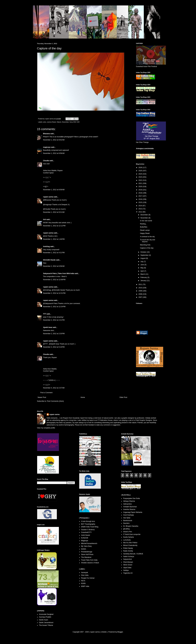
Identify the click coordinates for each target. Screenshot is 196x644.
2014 (141, 206)
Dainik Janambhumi (46, 623)
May (142, 268)
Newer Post (42, 397)
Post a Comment (46, 393)
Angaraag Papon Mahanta (133, 512)
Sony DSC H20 (75, 122)
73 (43, 577)
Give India (85, 575)
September (145, 255)
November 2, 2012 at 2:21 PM (54, 320)
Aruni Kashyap (128, 515)
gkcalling (126, 529)
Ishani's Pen (128, 532)
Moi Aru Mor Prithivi (130, 543)
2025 (141, 171)
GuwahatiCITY (86, 532)
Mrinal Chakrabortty (130, 545)
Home (83, 397)
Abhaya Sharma (129, 501)
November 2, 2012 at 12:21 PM (54, 293)
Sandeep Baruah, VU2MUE (133, 554)
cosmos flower (51, 122)
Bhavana (47, 134)
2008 (141, 294)
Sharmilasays (128, 562)
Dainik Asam (44, 620)
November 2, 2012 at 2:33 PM (54, 334)
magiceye (47, 147)
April (142, 271)
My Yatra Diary (86, 546)
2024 (141, 174)
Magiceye (85, 541)
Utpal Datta (127, 568)
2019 (141, 190)
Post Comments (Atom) (55, 401)
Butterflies (144, 227)
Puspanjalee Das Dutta (132, 498)
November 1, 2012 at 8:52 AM (54, 140)
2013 (141, 209)
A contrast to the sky (147, 237)
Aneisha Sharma (129, 509)
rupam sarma (48, 197)
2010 (141, 288)
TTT (45, 314)
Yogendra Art (128, 573)
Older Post (123, 397)
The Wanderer (86, 557)
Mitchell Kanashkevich (89, 543)
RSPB (83, 583)
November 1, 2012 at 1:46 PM (54, 239)
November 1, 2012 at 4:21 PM (54, 253)
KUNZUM (85, 538)
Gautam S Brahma (88, 530)
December (144, 215)
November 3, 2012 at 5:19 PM (54, 347)
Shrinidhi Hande (49, 260)
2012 (141, 212)
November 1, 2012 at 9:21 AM (54, 212)
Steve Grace (128, 565)
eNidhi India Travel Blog (90, 527)
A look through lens (88, 521)
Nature (59, 122)
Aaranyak (85, 573)
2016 (141, 199)
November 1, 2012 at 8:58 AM (54, 153)
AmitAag (46, 247)
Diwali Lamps (145, 230)
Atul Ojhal (127, 518)
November (65, 122)
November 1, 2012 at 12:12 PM (54, 226)
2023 (141, 177)
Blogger (120, 632)
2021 (141, 183)
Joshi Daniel (86, 535)
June (142, 265)
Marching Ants (145, 245)
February (144, 277)
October (144, 252)
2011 (141, 284)
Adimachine (127, 504)
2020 (141, 187)
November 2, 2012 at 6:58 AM (54, 266)
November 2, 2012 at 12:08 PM (54, 280)
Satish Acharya (129, 556)
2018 (141, 193)
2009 (141, 291)
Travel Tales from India (89, 560)
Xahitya (126, 570)
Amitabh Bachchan (130, 507)
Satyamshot (127, 559)
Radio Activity (128, 551)
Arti (45, 220)
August (143, 258)
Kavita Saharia (128, 537)
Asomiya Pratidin (45, 617)
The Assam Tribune (46, 625)
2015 (141, 202)
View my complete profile (46, 428)
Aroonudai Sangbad (46, 614)
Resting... (143, 224)
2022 (141, 180)
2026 (141, 168)
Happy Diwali (145, 233)
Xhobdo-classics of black (90, 563)
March (143, 274)
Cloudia (46, 161)
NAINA (84, 549)
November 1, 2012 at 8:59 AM (54, 190)
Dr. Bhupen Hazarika (131, 526)
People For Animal (88, 578)
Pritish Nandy (128, 548)
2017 (141, 196)
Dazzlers (126, 523)
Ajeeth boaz (48, 327)
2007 (141, 297)
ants (44, 122)
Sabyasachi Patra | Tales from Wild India (59, 273)
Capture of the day (147, 248)
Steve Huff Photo (87, 554)
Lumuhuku (127, 540)
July (142, 262)
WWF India (85, 586)
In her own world (146, 221)
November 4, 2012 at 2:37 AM (54, 388)
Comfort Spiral (48, 173)
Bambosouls (128, 521)
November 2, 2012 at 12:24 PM (54, 307)
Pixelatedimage (87, 552)
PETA (83, 581)
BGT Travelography (88, 524)
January (144, 281)
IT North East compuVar (132, 534)
